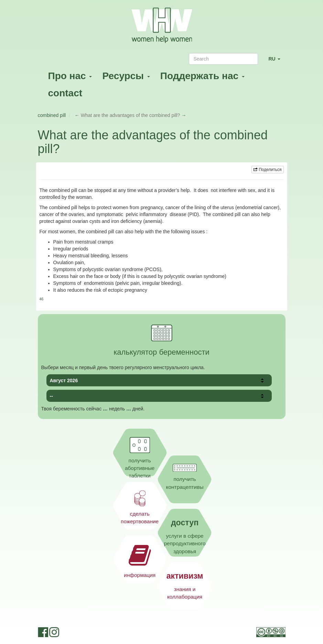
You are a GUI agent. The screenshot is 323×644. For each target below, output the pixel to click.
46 (42, 299)
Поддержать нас (202, 76)
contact (65, 93)
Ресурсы (126, 76)
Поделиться (268, 170)
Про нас (70, 76)
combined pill (52, 115)
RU (277, 62)
